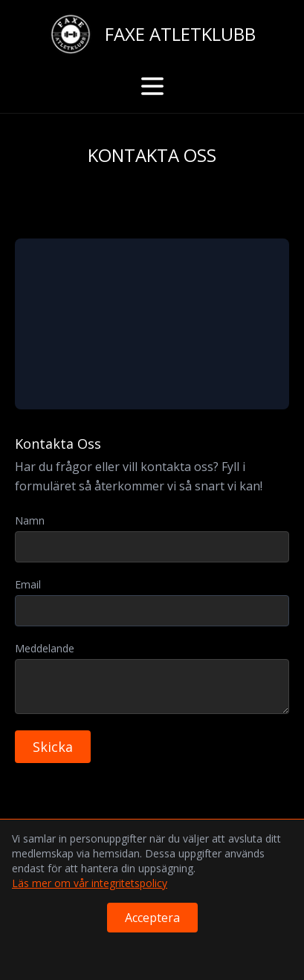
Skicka (53, 747)
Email (28, 584)
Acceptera (152, 918)
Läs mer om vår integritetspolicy (90, 883)
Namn (30, 520)
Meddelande (45, 648)
